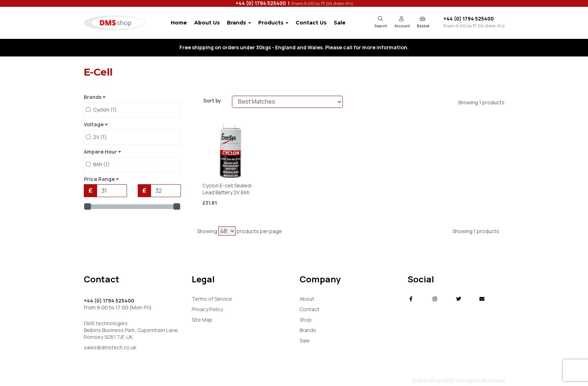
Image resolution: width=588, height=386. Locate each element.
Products (273, 23)
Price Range (101, 179)
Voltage (96, 124)
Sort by (212, 101)
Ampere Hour (102, 152)
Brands (239, 23)
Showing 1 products (481, 102)
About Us (207, 23)
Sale (340, 23)
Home (179, 23)
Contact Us (311, 23)
